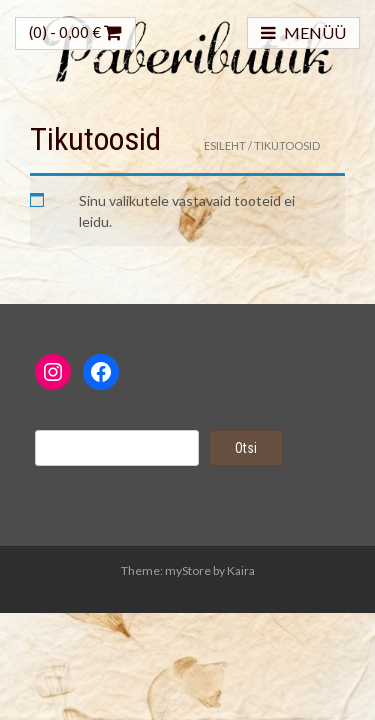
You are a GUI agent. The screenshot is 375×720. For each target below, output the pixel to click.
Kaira (241, 570)
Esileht (225, 145)
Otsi (246, 448)
